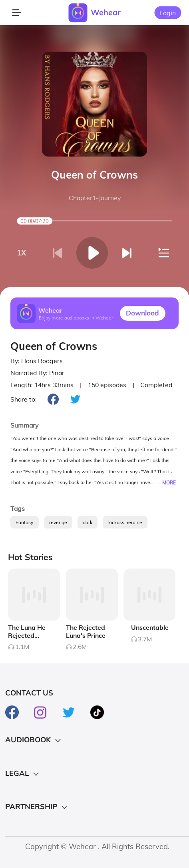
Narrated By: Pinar (37, 373)
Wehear (106, 12)
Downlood (142, 313)
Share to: (24, 399)
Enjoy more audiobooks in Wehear (76, 317)
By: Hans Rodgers (37, 361)
